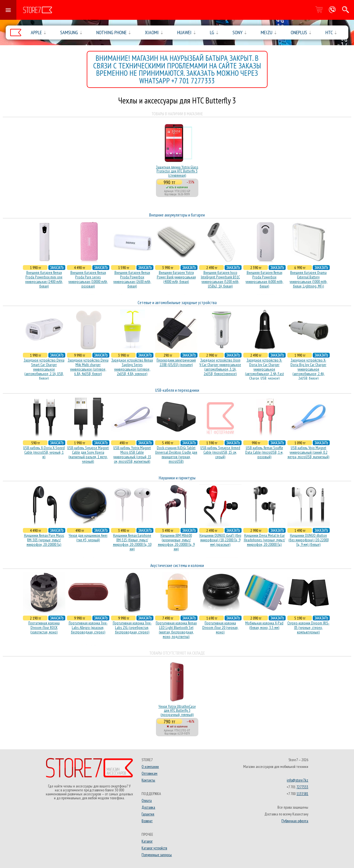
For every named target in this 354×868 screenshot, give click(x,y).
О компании (150, 767)
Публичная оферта (295, 821)
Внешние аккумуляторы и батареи (177, 215)
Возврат (147, 821)
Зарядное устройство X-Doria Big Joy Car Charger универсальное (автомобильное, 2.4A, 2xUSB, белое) (308, 369)
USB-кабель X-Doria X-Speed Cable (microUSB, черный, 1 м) (44, 452)
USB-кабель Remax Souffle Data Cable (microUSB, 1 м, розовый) (264, 452)
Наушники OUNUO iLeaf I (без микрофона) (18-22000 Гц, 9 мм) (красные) (220, 540)
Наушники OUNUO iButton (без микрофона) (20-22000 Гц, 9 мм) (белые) (309, 540)
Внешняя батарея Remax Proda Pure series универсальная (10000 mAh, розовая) (88, 279)
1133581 (302, 794)
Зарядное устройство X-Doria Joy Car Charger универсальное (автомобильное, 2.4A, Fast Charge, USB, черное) (264, 369)
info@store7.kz (297, 780)
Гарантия (148, 814)
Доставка (148, 807)
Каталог (147, 841)
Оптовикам (149, 773)
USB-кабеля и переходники (177, 390)
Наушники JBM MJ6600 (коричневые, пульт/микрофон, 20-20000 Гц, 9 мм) (176, 542)
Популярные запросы (157, 855)
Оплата (147, 800)
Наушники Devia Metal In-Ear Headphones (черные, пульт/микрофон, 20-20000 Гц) (264, 540)
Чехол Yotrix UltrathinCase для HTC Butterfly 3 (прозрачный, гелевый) (177, 710)
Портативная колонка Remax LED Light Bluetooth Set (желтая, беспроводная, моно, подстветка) (176, 630)
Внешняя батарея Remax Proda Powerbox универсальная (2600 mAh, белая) (132, 279)
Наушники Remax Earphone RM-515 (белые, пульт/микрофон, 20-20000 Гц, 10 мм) (132, 542)
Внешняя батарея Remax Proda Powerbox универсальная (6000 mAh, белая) (264, 279)
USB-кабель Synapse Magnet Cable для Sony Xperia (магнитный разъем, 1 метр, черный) (88, 454)
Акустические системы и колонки (177, 565)
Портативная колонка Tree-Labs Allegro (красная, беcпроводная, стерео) (88, 627)
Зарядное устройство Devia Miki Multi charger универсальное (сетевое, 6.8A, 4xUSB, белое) (88, 367)
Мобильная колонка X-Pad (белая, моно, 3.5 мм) (264, 625)
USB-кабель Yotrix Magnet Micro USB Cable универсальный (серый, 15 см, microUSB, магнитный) (132, 454)
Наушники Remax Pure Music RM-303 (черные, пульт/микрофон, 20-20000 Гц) (44, 540)
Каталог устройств (154, 848)
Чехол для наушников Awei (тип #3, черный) (88, 538)
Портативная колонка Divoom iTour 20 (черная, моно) (220, 627)
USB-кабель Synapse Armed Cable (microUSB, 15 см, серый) (220, 452)
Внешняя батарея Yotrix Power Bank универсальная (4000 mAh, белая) (176, 277)
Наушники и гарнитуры (177, 478)
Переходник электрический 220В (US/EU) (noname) (176, 362)
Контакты (148, 780)
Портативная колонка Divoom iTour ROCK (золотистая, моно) (44, 627)
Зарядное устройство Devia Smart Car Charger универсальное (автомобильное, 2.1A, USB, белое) (44, 369)
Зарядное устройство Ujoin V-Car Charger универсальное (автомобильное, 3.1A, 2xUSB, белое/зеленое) (220, 367)
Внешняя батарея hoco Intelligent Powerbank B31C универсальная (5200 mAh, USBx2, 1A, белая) (220, 279)
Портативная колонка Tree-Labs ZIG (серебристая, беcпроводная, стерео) (132, 627)
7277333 (302, 787)
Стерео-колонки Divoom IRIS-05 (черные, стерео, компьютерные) (308, 627)
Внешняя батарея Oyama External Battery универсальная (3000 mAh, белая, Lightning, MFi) (309, 279)
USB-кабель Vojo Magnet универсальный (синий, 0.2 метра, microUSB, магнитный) (309, 452)
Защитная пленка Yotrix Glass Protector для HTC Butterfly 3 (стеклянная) (177, 171)
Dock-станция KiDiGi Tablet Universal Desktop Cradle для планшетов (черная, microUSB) (176, 454)
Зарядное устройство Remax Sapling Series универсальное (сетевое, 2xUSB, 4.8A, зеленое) (132, 367)
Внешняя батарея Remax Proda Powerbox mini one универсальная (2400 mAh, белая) (44, 279)
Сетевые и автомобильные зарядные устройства (177, 303)
